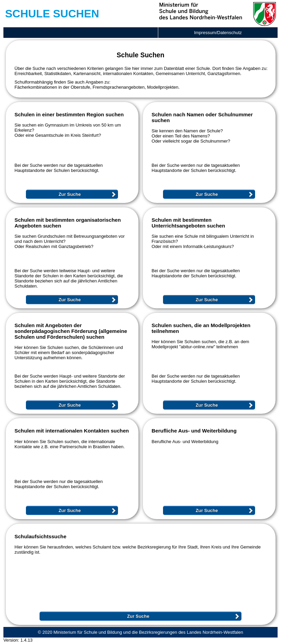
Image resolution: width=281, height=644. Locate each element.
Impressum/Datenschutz (218, 33)
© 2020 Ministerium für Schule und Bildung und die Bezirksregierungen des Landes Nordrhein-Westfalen (140, 632)
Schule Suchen (52, 14)
